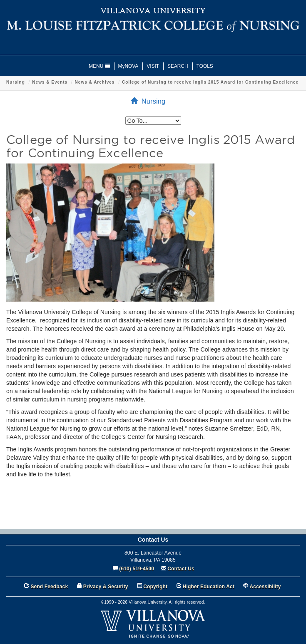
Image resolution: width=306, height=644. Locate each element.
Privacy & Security (106, 587)
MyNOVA (128, 66)
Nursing (16, 82)
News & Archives (95, 82)
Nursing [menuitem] (151, 101)
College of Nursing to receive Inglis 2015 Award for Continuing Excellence (210, 82)
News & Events (50, 82)
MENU (99, 66)
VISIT (153, 66)
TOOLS (205, 66)
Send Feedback (49, 587)
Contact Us (181, 569)
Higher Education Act (209, 587)
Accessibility (265, 587)
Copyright (155, 587)
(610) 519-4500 (137, 569)
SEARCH (178, 66)
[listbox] (153, 121)
